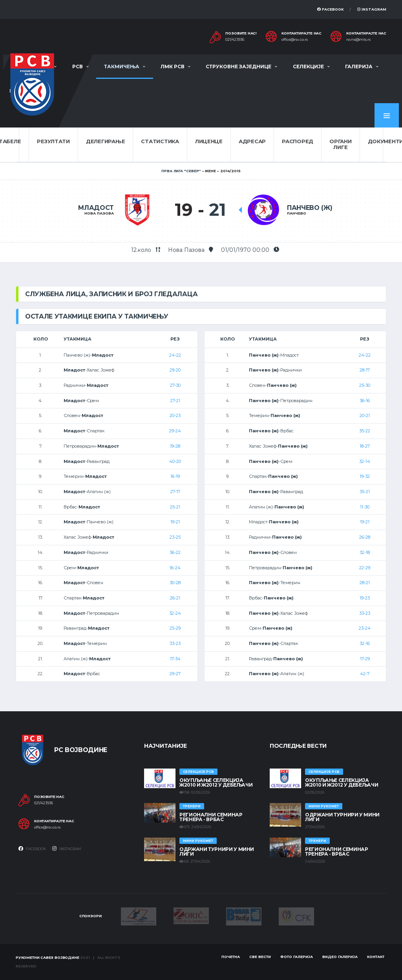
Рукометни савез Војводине (48, 957)
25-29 (175, 628)
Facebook (331, 9)
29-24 (175, 431)
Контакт (376, 957)
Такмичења (122, 66)
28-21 (365, 583)
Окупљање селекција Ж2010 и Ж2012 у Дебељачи (216, 782)
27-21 (175, 401)
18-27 (365, 446)
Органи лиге (340, 144)
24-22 (175, 355)
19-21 (175, 522)
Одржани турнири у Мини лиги (217, 852)
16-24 (175, 568)
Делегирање (105, 141)
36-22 (175, 552)
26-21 (175, 598)
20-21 (365, 415)
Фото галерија (297, 957)
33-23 (175, 643)
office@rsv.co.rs (295, 40)
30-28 (175, 583)
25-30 (365, 385)
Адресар (252, 141)
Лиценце (209, 141)
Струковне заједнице (238, 66)
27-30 (175, 385)
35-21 (365, 492)
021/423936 (235, 40)
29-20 (175, 370)
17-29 (365, 659)
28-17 (365, 370)
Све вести (260, 957)
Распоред (298, 141)
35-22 (365, 431)
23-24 (365, 628)
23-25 (175, 537)
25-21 (175, 507)
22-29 (365, 568)
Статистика (160, 141)
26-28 (365, 537)
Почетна (231, 957)
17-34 (175, 659)
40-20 (175, 461)
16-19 (175, 476)
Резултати (53, 141)
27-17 (175, 492)
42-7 (365, 674)
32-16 (365, 643)
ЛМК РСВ (173, 66)
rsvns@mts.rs (358, 40)
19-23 (365, 598)
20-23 (175, 415)
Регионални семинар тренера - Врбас (211, 817)
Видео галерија (340, 957)
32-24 (175, 613)
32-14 (365, 461)
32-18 (365, 552)
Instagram (372, 9)
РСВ (78, 66)
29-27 (175, 674)
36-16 (365, 401)
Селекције (308, 66)
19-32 (365, 476)
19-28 (175, 446)
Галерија (359, 66)
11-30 (365, 507)
